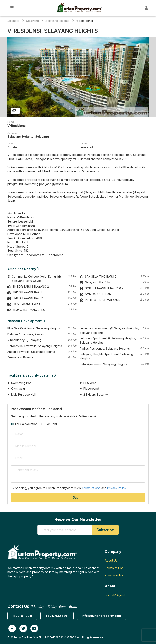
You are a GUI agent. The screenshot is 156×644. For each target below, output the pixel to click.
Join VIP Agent (115, 595)
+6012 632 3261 (57, 616)
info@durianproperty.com (101, 616)
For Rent (51, 424)
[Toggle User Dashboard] (147, 8)
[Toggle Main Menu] (12, 8)
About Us (111, 560)
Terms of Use (91, 488)
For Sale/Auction (26, 424)
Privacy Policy (117, 488)
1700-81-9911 (22, 616)
